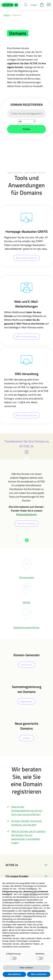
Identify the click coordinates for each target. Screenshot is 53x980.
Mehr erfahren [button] (26, 968)
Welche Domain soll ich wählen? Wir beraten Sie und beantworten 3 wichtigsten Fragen (29, 837)
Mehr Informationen (26, 258)
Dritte (16, 900)
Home (6, 15)
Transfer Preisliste (27, 524)
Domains (17, 15)
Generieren (26, 665)
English (34, 5)
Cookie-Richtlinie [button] (30, 894)
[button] (10, 5)
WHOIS (27, 602)
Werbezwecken (39, 911)
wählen (27, 738)
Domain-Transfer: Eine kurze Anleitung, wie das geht (26, 823)
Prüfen (27, 129)
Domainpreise (26, 577)
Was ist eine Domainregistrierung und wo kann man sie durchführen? (27, 811)
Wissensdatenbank (26, 514)
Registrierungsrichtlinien (27, 627)
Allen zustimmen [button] (39, 974)
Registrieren (26, 701)
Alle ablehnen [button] (14, 974)
